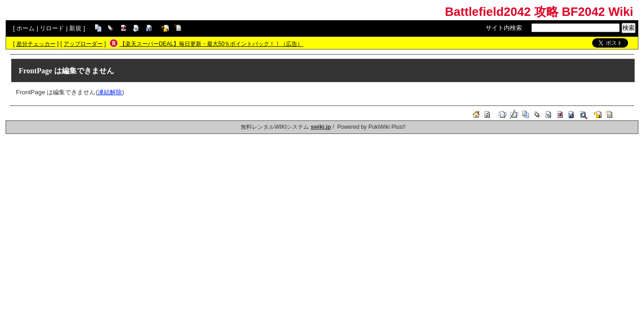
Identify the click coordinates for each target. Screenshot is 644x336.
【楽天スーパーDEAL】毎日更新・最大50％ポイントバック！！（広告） (211, 44)
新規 (75, 28)
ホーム (25, 28)
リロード (52, 28)
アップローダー (83, 44)
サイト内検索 (504, 28)
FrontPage (36, 71)
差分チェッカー (36, 44)
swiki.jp (321, 127)
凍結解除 (110, 92)
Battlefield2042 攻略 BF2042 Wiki (539, 12)
